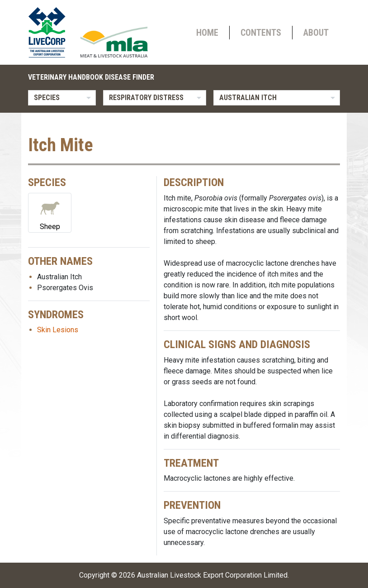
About (316, 33)
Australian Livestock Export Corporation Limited (212, 575)
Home (207, 33)
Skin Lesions (58, 330)
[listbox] (62, 98)
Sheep (50, 212)
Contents (261, 33)
